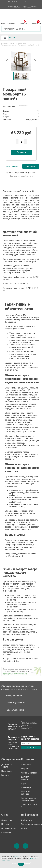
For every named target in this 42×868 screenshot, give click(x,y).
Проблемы (26, 764)
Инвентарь (26, 787)
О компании (7, 820)
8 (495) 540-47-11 (14, 696)
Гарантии (34, 6)
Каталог (12, 38)
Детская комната (25, 778)
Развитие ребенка (25, 793)
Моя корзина (36, 23)
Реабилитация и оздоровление (29, 799)
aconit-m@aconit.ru (16, 703)
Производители (9, 828)
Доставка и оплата (14, 6)
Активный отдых (29, 773)
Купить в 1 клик (12, 166)
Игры (24, 783)
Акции (24, 828)
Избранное (23, 23)
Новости (26, 6)
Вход (3, 23)
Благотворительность (31, 824)
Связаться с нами (31, 2)
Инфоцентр (26, 820)
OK (21, 864)
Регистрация (10, 23)
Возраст (25, 769)
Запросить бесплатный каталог (14, 727)
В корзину (21, 152)
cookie (16, 856)
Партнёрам (18, 8)
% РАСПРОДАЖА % (29, 806)
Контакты (28, 8)
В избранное (31, 166)
